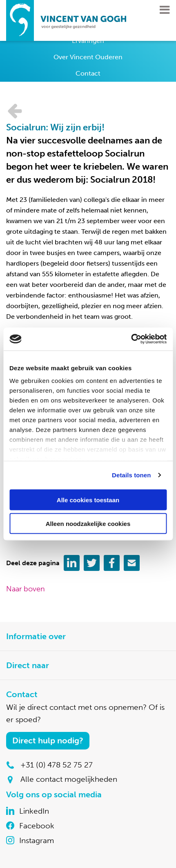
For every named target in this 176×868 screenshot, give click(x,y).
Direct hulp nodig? (48, 740)
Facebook (37, 826)
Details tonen (131, 475)
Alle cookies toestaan (88, 500)
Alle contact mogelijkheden (69, 779)
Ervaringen (88, 41)
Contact (88, 73)
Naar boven (26, 589)
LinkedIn (34, 811)
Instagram (37, 840)
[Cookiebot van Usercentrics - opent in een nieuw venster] (131, 339)
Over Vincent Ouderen (88, 57)
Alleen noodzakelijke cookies (88, 524)
